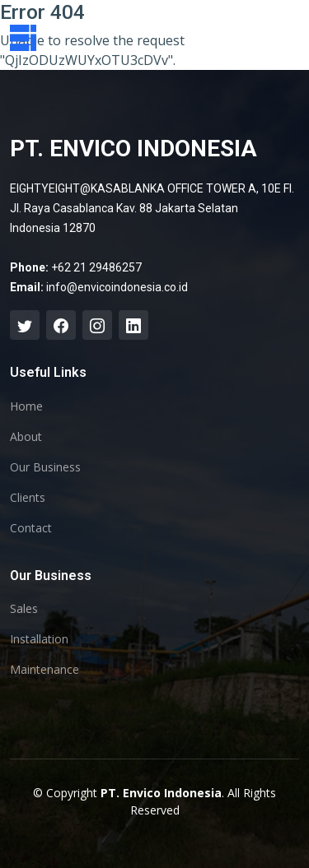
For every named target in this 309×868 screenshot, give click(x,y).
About (26, 437)
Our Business (45, 467)
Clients (28, 498)
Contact (31, 528)
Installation (39, 639)
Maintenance (44, 670)
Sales (24, 609)
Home (26, 406)
